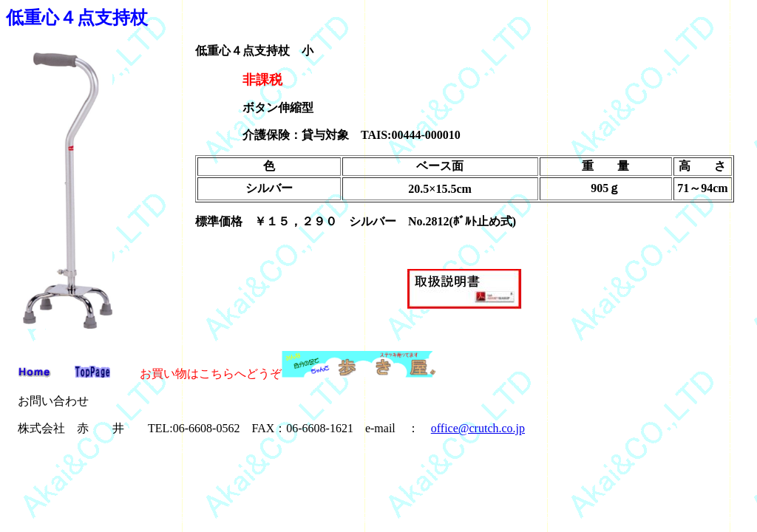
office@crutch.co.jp (478, 428)
